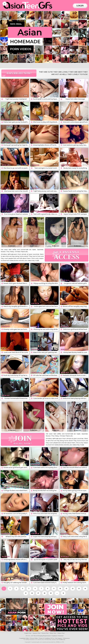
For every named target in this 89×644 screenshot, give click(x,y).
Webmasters (66, 638)
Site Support (59, 638)
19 (51, 593)
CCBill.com (62, 639)
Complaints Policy (24, 638)
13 (79, 589)
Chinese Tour (61, 633)
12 (73, 589)
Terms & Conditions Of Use (47, 638)
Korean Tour (45, 633)
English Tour (28, 633)
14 (85, 589)
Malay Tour (53, 633)
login (80, 6)
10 (60, 589)
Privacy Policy (34, 638)
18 (44, 593)
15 (26, 593)
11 (66, 589)
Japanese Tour (37, 633)
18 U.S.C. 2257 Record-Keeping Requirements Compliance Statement (44, 636)
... (57, 593)
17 (38, 593)
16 (32, 593)
